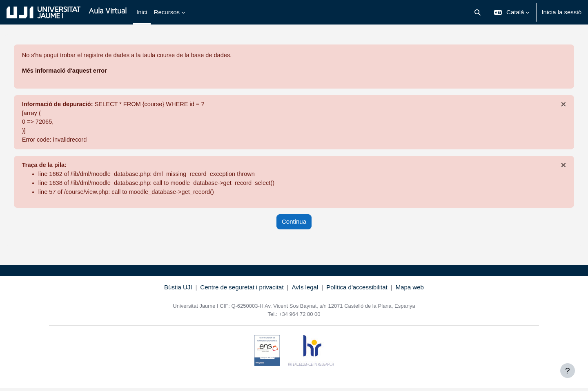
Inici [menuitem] (142, 12)
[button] (478, 12)
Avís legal (305, 290)
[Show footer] (568, 371)
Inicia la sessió (561, 12)
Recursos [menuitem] (167, 12)
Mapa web (410, 290)
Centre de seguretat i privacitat (242, 290)
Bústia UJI (178, 290)
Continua (294, 225)
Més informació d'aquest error (81, 71)
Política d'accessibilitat (357, 290)
